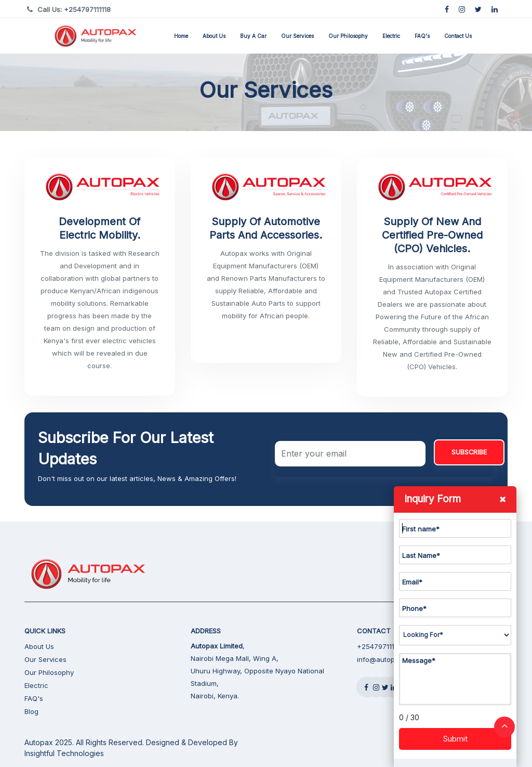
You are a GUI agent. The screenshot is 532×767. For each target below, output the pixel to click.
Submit (455, 739)
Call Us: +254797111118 (74, 9)
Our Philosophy (348, 36)
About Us (214, 36)
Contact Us (458, 36)
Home (181, 36)
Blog (31, 711)
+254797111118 (380, 646)
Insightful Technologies (64, 753)
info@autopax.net (386, 659)
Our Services (297, 36)
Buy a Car (253, 36)
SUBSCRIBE (469, 452)
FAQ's (422, 36)
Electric (391, 36)
